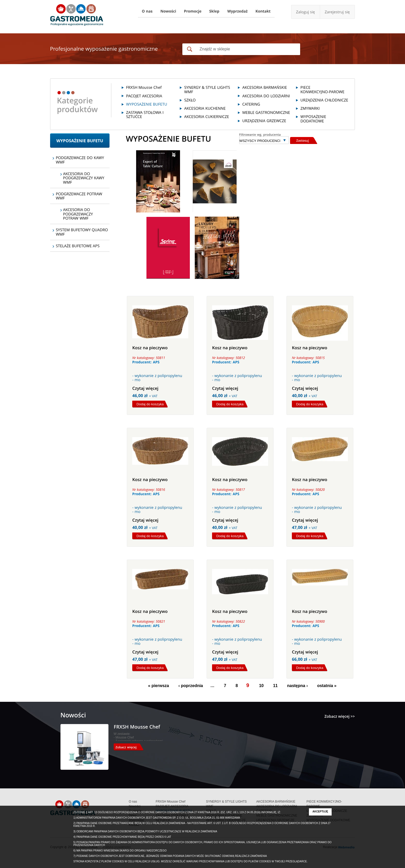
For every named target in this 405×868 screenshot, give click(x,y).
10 (261, 686)
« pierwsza (158, 686)
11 (275, 686)
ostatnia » (327, 686)
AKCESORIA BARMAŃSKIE (276, 802)
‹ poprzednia (191, 686)
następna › (297, 686)
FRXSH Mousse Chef (171, 802)
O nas (133, 802)
